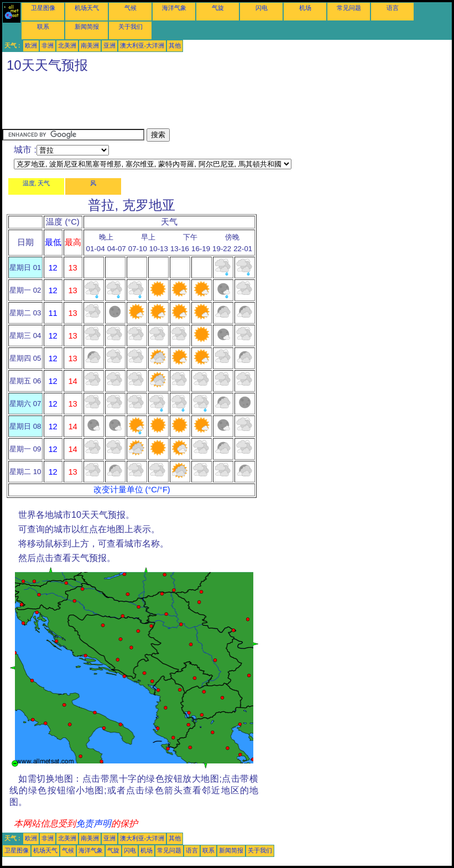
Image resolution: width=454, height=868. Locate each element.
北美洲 (67, 45)
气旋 (218, 8)
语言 (393, 8)
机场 (305, 8)
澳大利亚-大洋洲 (142, 45)
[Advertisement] (203, 103)
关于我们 (131, 27)
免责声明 (93, 823)
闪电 (262, 8)
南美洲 (90, 45)
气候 (131, 8)
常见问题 (349, 8)
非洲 (48, 45)
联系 (43, 27)
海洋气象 (174, 8)
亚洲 (109, 45)
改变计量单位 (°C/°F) (132, 490)
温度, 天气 (36, 183)
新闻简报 (87, 27)
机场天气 (87, 8)
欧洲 (31, 45)
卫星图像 (43, 8)
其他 (175, 45)
